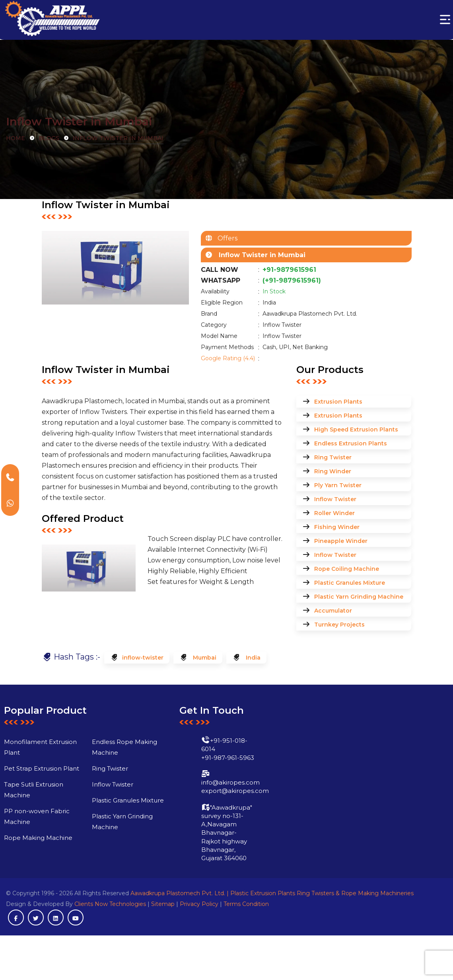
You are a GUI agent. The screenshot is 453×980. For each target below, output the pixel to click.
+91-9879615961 (289, 270)
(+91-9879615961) (292, 280)
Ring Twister (333, 457)
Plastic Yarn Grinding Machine (359, 597)
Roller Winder (334, 513)
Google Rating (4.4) (228, 358)
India (252, 658)
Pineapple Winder (341, 541)
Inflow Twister (335, 499)
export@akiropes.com (218, 808)
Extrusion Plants (338, 402)
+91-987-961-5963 (211, 775)
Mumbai (204, 658)
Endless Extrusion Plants (351, 443)
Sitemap (163, 904)
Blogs (49, 138)
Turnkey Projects (339, 625)
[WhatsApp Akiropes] (10, 503)
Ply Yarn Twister (338, 485)
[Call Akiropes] (10, 477)
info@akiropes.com (213, 799)
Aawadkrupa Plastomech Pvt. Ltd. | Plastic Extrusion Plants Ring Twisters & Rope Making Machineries (272, 893)
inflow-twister (143, 658)
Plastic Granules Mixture (350, 583)
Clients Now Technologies (110, 904)
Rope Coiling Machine (347, 569)
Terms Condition (246, 904)
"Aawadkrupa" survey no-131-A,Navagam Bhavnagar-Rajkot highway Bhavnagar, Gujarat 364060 (209, 850)
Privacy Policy (199, 904)
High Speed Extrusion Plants (356, 429)
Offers (225, 238)
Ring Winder (333, 471)
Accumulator (333, 611)
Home (16, 138)
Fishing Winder (337, 527)
